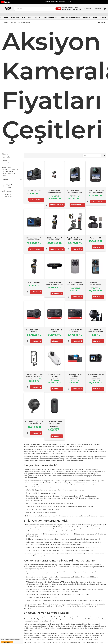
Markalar (84, 18)
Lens (10, 18)
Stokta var (8, 194)
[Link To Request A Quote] (88, 10)
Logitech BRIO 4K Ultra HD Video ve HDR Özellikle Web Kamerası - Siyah (55, 285)
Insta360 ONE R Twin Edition (75, 375)
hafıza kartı (62, 534)
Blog (91, 18)
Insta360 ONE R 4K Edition (55, 331)
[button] (102, 22)
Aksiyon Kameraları (24, 22)
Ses (32, 18)
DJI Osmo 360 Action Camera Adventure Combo (75, 192)
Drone (4, 176)
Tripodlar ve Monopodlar (11, 169)
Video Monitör (7, 167)
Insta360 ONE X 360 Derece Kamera (55, 423)
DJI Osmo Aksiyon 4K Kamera (96, 375)
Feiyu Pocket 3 (96, 238)
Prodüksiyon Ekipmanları (69, 18)
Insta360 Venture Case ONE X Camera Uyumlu (34, 375)
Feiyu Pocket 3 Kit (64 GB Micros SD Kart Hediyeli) (75, 240)
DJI (6, 182)
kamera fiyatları (41, 617)
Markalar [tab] (5, 179)
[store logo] (12, 10)
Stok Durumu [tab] (7, 191)
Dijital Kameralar (8, 171)
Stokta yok (8, 196)
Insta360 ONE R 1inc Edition (34, 331)
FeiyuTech (8, 184)
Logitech (8, 188)
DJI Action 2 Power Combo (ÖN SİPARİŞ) (75, 283)
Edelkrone (18, 18)
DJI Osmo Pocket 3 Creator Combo (55, 239)
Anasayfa (6, 22)
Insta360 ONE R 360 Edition (75, 331)
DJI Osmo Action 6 (34, 190)
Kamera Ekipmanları (9, 163)
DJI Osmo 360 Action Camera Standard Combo (96, 192)
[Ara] (66, 10)
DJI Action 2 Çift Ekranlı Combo (96, 283)
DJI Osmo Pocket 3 (34, 282)
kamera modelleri (42, 453)
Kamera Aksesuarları (9, 165)
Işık (26, 18)
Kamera (13, 22)
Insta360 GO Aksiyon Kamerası (55, 375)
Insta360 (8, 186)
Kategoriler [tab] (6, 157)
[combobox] (47, 10)
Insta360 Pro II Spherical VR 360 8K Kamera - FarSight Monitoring (96, 333)
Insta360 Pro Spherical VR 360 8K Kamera (34, 423)
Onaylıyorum (7, 642)
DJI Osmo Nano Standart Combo (55, 191)
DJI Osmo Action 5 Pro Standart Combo (34, 239)
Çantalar (39, 18)
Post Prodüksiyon (51, 18)
